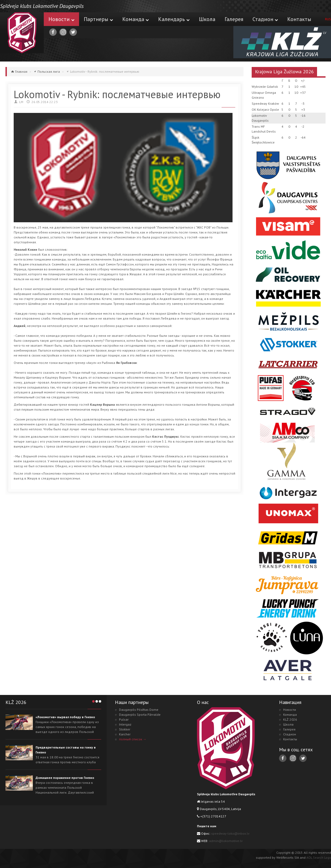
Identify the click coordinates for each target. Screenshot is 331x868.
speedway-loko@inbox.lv (230, 833)
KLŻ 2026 (290, 719)
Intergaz (125, 724)
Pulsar (124, 719)
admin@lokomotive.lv (226, 841)
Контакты (299, 19)
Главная (21, 71)
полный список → (133, 739)
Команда (136, 19)
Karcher (125, 734)
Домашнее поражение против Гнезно (65, 778)
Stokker (125, 729)
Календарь (174, 19)
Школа (207, 19)
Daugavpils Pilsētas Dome (139, 710)
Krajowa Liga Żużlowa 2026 (284, 71)
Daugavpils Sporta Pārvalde (140, 714)
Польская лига (49, 71)
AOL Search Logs (319, 857)
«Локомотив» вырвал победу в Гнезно (65, 717)
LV (325, 33)
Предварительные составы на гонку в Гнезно (66, 750)
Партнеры (98, 19)
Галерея (234, 19)
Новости (61, 19)
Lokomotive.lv (22, 33)
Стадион (265, 19)
